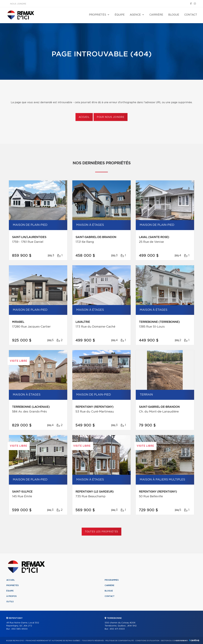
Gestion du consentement (174, 641)
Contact (191, 15)
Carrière (156, 15)
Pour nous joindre (111, 117)
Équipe (120, 15)
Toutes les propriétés (102, 532)
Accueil (84, 117)
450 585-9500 (19, 629)
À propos (11, 596)
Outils (10, 602)
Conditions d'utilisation (147, 641)
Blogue (174, 15)
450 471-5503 (117, 629)
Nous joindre (18, 4)
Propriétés (98, 15)
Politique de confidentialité (120, 641)
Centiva (194, 640)
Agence (135, 15)
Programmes (112, 580)
